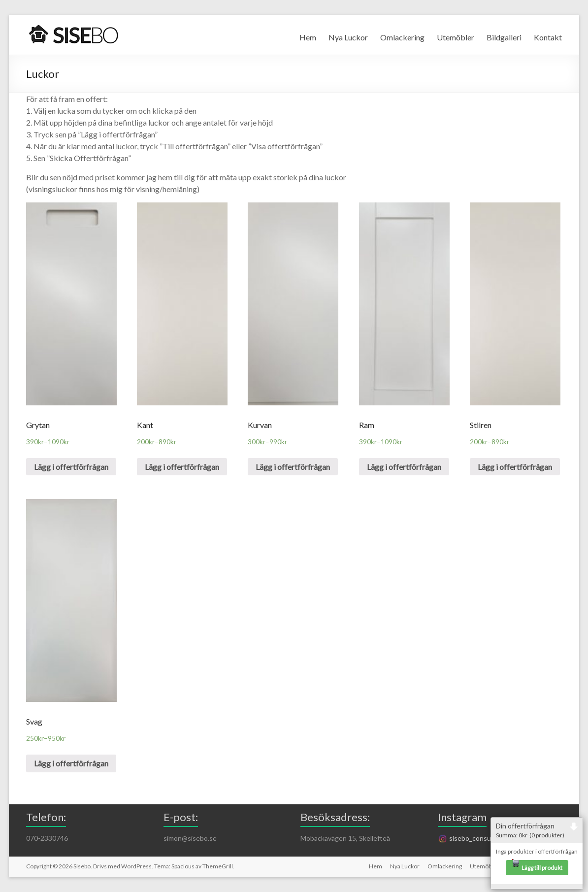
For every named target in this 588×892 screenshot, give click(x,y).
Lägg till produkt (537, 866)
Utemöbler (456, 37)
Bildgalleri (504, 37)
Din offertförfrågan (537, 830)
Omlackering (402, 37)
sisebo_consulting (471, 838)
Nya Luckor (348, 37)
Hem (308, 37)
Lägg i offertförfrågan (71, 467)
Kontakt (548, 37)
